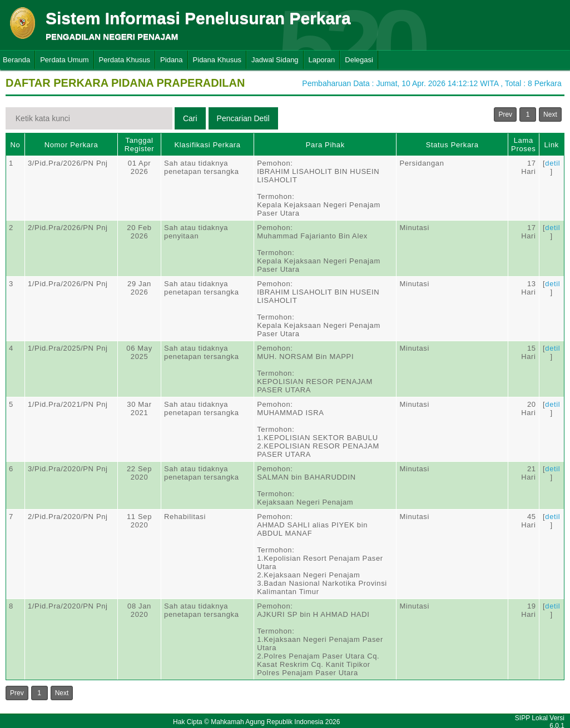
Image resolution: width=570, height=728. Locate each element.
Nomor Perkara (71, 145)
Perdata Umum (64, 60)
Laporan (322, 60)
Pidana (171, 60)
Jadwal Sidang (275, 60)
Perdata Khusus (125, 60)
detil (552, 163)
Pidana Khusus (217, 60)
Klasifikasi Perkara (207, 145)
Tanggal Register (140, 144)
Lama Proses (523, 144)
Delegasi (359, 60)
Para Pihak (325, 145)
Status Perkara (452, 145)
